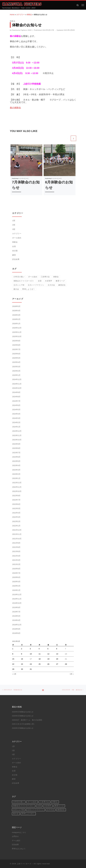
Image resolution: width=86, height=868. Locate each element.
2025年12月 (17, 328)
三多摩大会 (45, 277)
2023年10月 (17, 440)
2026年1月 (16, 324)
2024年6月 (16, 405)
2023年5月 (16, 461)
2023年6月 (16, 457)
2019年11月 (17, 599)
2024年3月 (16, 418)
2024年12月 (17, 379)
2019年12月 (17, 595)
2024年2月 (16, 422)
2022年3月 (16, 517)
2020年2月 (16, 586)
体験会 (29, 15)
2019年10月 (17, 603)
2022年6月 (16, 504)
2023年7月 (16, 453)
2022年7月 (16, 500)
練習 (14, 255)
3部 (14, 229)
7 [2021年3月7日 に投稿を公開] (65, 649)
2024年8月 (16, 397)
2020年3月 (16, 582)
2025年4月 (16, 362)
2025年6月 (16, 354)
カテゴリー (21, 15)
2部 (14, 225)
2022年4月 (16, 513)
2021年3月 (16, 560)
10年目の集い (19, 277)
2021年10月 (17, 539)
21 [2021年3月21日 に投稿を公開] (66, 659)
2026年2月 (16, 319)
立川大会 (51, 285)
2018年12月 (17, 625)
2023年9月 (16, 444)
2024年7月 (16, 401)
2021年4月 (16, 556)
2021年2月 (16, 564)
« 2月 (14, 674)
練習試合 (62, 285)
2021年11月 (17, 534)
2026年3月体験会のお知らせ (23, 728)
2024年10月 (17, 388)
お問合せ (15, 836)
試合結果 (16, 259)
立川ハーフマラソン (36, 285)
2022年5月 (16, 508)
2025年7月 (16, 349)
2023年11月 (17, 435)
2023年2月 (16, 474)
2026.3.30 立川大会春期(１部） (24, 724)
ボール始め (17, 238)
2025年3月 (16, 367)
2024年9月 (16, 392)
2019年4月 (16, 620)
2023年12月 (17, 431)
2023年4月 (16, 465)
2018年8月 (16, 633)
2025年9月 (16, 341)
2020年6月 (16, 577)
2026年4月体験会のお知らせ (23, 716)
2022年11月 (17, 487)
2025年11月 (17, 332)
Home (12, 15)
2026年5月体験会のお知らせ (23, 712)
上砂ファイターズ (24, 864)
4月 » (72, 674)
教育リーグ (60, 281)
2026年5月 (16, 306)
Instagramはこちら (19, 832)
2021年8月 (16, 547)
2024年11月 (17, 384)
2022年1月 (16, 526)
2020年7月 (16, 573)
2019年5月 (16, 616)
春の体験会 (15, 108)
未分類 (15, 251)
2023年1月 (16, 478)
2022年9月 (16, 496)
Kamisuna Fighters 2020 (22, 30)
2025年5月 (16, 358)
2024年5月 (16, 410)
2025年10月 (17, 336)
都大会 (16, 289)
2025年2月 (16, 371)
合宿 (14, 246)
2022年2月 (16, 521)
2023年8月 (16, 448)
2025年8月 (16, 345)
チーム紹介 (16, 841)
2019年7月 (16, 612)
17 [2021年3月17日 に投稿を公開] (31, 659)
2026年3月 (16, 315)
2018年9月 (16, 629)
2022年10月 (17, 491)
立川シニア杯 (19, 285)
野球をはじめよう (19, 849)
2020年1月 (16, 590)
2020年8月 (16, 569)
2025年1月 (16, 375)
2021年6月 (16, 551)
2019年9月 (16, 607)
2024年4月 (16, 414)
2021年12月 (17, 530)
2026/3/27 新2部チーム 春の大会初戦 (27, 720)
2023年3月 (16, 470)
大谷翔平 (49, 281)
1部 (14, 221)
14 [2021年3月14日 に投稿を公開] (66, 654)
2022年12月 (17, 483)
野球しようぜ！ (29, 289)
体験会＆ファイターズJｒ (24, 281)
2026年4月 (16, 311)
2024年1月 (16, 427)
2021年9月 (16, 543)
